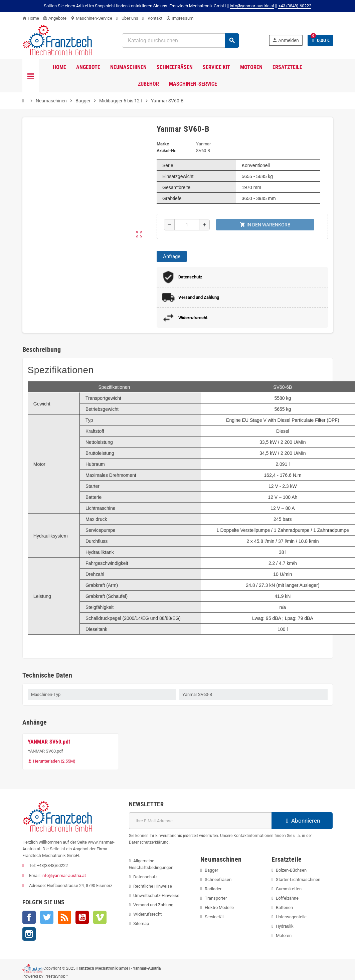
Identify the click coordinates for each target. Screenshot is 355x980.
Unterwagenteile (291, 917)
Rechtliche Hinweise (153, 886)
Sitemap (141, 923)
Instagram (29, 934)
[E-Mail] (200, 821)
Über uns (127, 18)
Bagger (211, 870)
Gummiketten (289, 889)
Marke (163, 144)
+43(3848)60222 (52, 865)
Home (31, 18)
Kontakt (152, 18)
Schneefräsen (218, 879)
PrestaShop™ (56, 976)
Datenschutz (145, 877)
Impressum (180, 18)
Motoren (284, 935)
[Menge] (187, 225)
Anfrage (172, 256)
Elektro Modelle (219, 907)
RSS (64, 917)
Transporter (216, 898)
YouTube (82, 917)
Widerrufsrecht (147, 914)
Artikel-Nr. (167, 151)
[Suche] (180, 41)
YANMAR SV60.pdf (49, 742)
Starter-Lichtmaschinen (298, 879)
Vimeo (100, 917)
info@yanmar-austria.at (64, 875)
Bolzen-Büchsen (291, 870)
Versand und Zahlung (153, 905)
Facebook (29, 917)
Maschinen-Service (91, 18)
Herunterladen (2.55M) (52, 761)
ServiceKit (214, 917)
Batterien (284, 907)
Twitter (47, 917)
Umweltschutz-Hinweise (156, 895)
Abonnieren (302, 821)
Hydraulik (285, 926)
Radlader (213, 889)
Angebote (55, 18)
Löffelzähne (287, 898)
